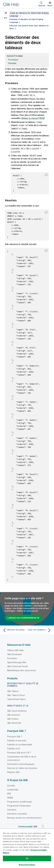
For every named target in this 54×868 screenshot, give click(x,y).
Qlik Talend (13, 691)
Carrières (12, 810)
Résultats (12, 63)
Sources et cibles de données (22, 768)
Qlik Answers (14, 715)
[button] (46, 175)
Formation (12, 658)
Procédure (13, 60)
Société (11, 786)
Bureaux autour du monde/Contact (24, 818)
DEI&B (10, 798)
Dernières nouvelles (17, 814)
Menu (50, 5)
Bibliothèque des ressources (22, 670)
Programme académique (20, 802)
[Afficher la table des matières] (6, 13)
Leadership (13, 790)
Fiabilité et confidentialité (20, 745)
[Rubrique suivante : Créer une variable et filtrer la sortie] (40, 630)
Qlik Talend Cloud (16, 695)
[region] (27, 848)
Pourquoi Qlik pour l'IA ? (19, 753)
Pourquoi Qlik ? (15, 736)
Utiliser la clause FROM (33, 118)
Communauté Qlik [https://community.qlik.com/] (28, 826)
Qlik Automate (14, 723)
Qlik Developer (15, 654)
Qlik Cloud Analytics (17, 711)
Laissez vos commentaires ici (23, 618)
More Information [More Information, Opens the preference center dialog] (27, 865)
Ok (27, 858)
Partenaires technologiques (21, 764)
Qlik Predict (13, 719)
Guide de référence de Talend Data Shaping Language (29, 14)
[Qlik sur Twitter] (43, 826)
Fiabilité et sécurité (17, 741)
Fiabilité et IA (13, 749)
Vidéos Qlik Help (15, 650)
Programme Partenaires (19, 806)
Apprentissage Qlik (17, 662)
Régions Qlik (13, 772)
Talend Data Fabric (16, 699)
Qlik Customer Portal (17, 666)
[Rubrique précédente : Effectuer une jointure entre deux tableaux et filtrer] (14, 630)
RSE (9, 794)
